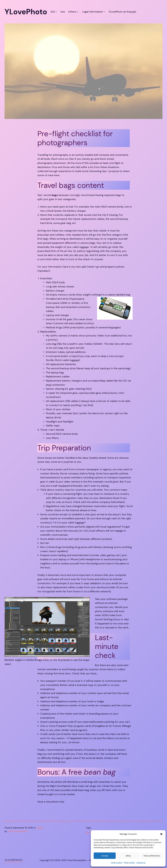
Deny (128, 856)
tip (87, 832)
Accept (105, 856)
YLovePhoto (14, 860)
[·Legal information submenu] (104, 12)
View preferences (152, 856)
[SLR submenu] (56, 12)
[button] (161, 834)
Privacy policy (117, 863)
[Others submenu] (78, 12)
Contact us (141, 863)
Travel (40, 828)
